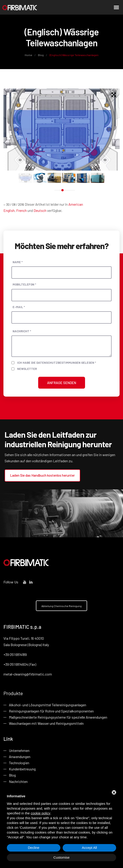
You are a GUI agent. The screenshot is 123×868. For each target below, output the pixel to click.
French (21, 210)
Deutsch (40, 210)
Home (29, 55)
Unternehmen (19, 750)
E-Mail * (19, 307)
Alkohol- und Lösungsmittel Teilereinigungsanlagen (48, 705)
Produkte (13, 693)
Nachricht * (22, 331)
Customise (62, 857)
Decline (34, 848)
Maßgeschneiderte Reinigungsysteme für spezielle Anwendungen (58, 717)
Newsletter (27, 369)
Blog (41, 55)
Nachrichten (18, 781)
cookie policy (40, 813)
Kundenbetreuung (22, 769)
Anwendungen (20, 757)
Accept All (89, 848)
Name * (18, 262)
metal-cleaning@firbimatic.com (28, 674)
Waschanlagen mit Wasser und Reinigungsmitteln (46, 723)
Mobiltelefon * (24, 284)
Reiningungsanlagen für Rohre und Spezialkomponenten (51, 711)
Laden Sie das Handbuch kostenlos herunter (42, 475)
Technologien (19, 763)
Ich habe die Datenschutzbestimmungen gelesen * (57, 363)
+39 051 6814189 (15, 654)
